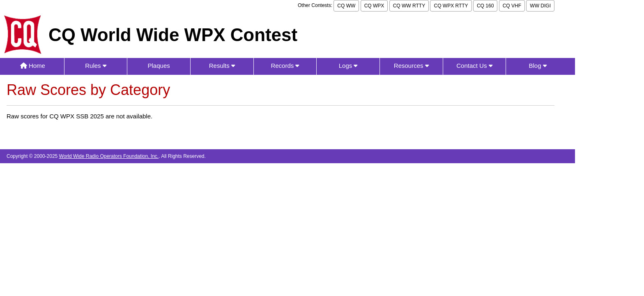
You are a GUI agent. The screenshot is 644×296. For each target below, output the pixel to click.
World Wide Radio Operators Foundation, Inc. (109, 156)
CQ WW (346, 6)
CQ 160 (485, 6)
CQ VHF (512, 6)
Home (33, 66)
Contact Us (474, 66)
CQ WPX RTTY (451, 6)
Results (222, 66)
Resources (411, 66)
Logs (348, 66)
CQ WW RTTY (409, 6)
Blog (537, 66)
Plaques (159, 66)
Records (285, 66)
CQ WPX (374, 6)
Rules (96, 66)
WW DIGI (540, 6)
